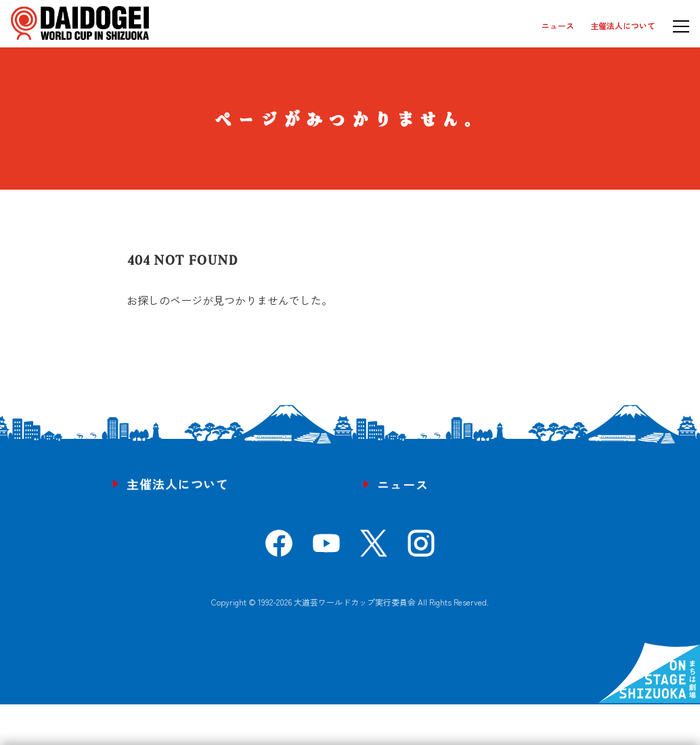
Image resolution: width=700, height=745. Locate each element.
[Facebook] (279, 548)
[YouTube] (326, 548)
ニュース (558, 25)
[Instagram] (421, 548)
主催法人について (623, 25)
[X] (374, 548)
